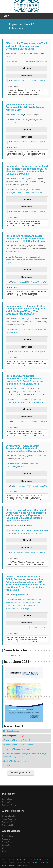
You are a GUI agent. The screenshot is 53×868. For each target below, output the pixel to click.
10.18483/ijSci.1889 (21, 352)
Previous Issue (7, 802)
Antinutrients (39, 260)
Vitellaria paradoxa (22, 400)
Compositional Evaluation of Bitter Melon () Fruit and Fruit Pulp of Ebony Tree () (25, 310)
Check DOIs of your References (16, 761)
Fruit (16, 333)
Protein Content (21, 464)
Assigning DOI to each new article (17, 749)
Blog (4, 848)
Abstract (27, 68)
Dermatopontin (28, 533)
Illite (27, 62)
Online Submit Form (10, 816)
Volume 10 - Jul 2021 (39, 282)
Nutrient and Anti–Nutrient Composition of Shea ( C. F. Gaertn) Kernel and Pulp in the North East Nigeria (25, 380)
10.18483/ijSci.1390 (21, 486)
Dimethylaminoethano (24, 530)
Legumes (21, 467)
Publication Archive (9, 805)
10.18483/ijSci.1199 (21, 553)
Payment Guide (8, 825)
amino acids (20, 603)
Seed (34, 257)
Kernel (33, 400)
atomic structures (33, 603)
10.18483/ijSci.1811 (21, 422)
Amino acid (39, 530)
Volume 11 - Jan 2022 (39, 81)
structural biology (33, 606)
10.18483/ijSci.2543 (20, 212)
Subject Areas (7, 842)
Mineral (32, 62)
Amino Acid (19, 62)
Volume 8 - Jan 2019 (39, 352)
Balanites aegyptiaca (23, 257)
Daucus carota (20, 190)
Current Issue (7, 799)
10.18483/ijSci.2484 (21, 282)
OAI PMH (7, 766)
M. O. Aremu (19, 179)
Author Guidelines (9, 819)
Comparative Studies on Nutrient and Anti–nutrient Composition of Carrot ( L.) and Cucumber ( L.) (27, 170)
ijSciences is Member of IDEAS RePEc (18, 745)
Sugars (8, 263)
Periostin (39, 533)
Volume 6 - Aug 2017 (39, 486)
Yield (14, 123)
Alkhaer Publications (24, 860)
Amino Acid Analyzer (33, 193)
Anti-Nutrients (40, 403)
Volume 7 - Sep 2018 (39, 422)
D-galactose (16, 533)
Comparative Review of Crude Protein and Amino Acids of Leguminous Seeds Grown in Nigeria (26, 448)
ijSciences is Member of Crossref (16, 740)
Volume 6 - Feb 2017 (39, 553)
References (27, 76)
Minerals (18, 260)
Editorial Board (8, 836)
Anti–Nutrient (19, 193)
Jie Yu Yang (19, 525)
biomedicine (11, 609)
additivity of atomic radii (15, 606)
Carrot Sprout (42, 62)
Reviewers (6, 839)
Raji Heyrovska (20, 595)
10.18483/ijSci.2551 (20, 81)
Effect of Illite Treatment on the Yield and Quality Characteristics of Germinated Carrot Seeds (26, 46)
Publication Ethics (9, 822)
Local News (37, 860)
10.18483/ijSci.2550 (20, 142)
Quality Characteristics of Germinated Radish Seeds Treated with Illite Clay (25, 107)
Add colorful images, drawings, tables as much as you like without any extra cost (25, 755)
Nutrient (9, 193)
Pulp (39, 257)
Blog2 (4, 851)
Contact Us (6, 845)
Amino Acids (28, 260)
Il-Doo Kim (19, 53)
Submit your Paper (21, 773)
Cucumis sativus (34, 190)
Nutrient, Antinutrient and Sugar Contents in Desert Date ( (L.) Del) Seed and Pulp (25, 239)
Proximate (10, 260)
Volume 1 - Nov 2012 (39, 628)
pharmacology (23, 609)
